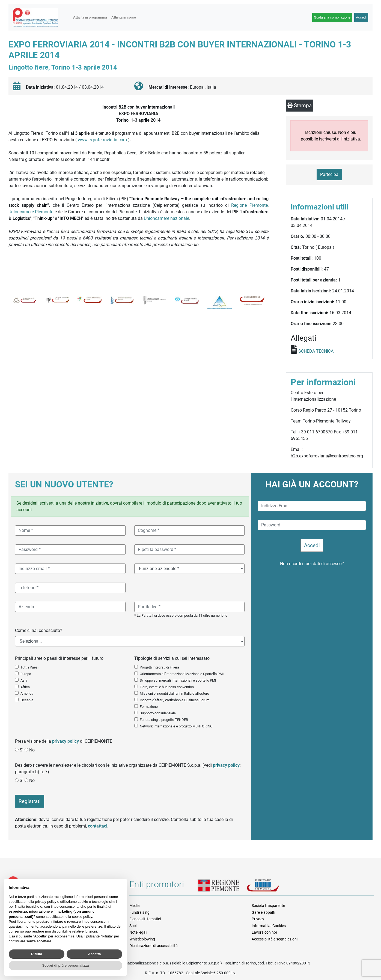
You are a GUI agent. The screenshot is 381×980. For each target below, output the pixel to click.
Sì (22, 750)
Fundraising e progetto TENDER (164, 720)
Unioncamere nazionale (166, 218)
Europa (26, 674)
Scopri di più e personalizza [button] (65, 965)
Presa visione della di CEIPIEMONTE (64, 741)
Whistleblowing (142, 939)
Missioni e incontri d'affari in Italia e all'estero (174, 693)
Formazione (149, 707)
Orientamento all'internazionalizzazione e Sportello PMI (182, 674)
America (27, 693)
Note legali (138, 932)
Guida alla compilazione (332, 17)
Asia (24, 680)
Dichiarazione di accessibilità (154, 946)
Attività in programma (90, 17)
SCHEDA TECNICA (316, 351)
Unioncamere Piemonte (31, 212)
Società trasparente (268, 906)
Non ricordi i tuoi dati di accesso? (312, 564)
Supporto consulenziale (158, 713)
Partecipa (329, 174)
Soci (133, 926)
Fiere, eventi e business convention (167, 687)
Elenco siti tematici (145, 919)
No (32, 750)
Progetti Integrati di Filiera (159, 667)
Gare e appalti (263, 912)
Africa (25, 687)
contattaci (98, 826)
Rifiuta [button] (37, 954)
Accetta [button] (95, 954)
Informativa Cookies (269, 926)
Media (135, 906)
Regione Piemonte (249, 205)
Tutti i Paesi (29, 667)
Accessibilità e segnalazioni (275, 939)
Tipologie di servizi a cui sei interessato (172, 658)
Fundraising (139, 912)
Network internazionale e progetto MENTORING (176, 726)
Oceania (27, 700)
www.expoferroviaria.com (102, 140)
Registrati (30, 801)
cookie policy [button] (82, 917)
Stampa (300, 105)
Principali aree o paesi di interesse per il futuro (59, 658)
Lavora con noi (264, 932)
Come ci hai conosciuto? (39, 630)
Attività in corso (124, 17)
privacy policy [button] (46, 902)
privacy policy (66, 741)
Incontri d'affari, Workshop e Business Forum (175, 700)
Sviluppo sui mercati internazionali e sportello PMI (178, 680)
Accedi (361, 17)
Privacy (258, 919)
